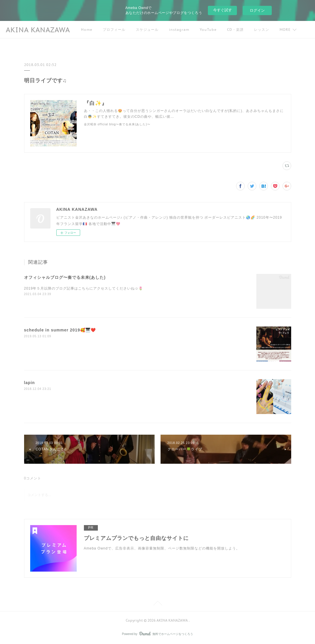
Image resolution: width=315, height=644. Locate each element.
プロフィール (114, 30)
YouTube (208, 30)
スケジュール (147, 30)
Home (87, 30)
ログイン (257, 10)
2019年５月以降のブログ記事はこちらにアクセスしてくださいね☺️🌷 (84, 288)
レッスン (262, 30)
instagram (179, 30)
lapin (30, 383)
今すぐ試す (223, 10)
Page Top (157, 604)
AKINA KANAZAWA (38, 30)
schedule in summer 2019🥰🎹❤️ (60, 330)
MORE (285, 30)
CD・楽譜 (235, 30)
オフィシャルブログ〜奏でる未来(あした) (65, 277)
